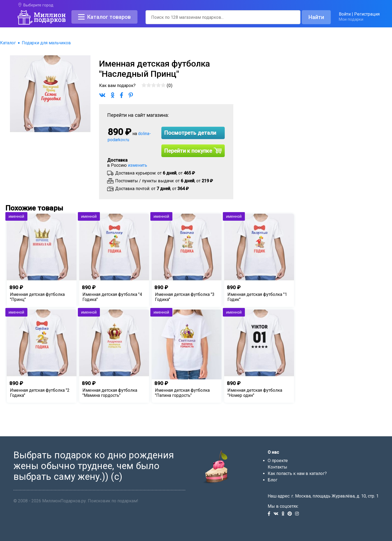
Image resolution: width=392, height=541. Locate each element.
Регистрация (367, 14)
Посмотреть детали (190, 133)
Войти (345, 14)
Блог (273, 480)
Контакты (277, 467)
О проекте (278, 461)
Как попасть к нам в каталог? (297, 473)
